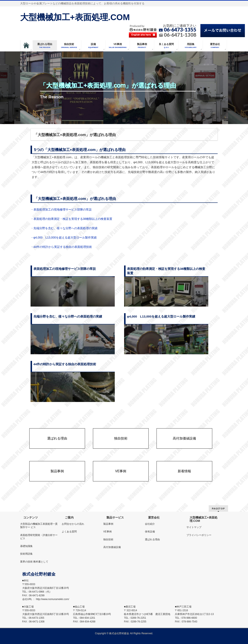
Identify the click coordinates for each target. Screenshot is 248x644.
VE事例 (121, 471)
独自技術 (121, 438)
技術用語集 (26, 554)
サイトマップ (194, 527)
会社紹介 (150, 524)
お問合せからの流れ (73, 524)
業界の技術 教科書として (34, 562)
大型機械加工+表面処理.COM (75, 17)
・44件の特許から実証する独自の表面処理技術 (61, 247)
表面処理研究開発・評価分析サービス (39, 537)
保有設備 (150, 532)
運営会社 (154, 517)
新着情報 (184, 471)
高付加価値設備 (184, 438)
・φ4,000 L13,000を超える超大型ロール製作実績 (64, 237)
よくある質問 (69, 532)
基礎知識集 (26, 546)
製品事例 (57, 471)
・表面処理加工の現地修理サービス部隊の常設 (61, 209)
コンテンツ (31, 517)
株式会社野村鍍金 (119, 633)
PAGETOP (218, 508)
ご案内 (69, 517)
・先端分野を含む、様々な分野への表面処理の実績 (64, 228)
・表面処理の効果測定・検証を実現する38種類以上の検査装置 (72, 219)
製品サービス (115, 517)
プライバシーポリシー (199, 535)
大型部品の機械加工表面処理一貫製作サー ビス (39, 526)
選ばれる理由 (57, 438)
